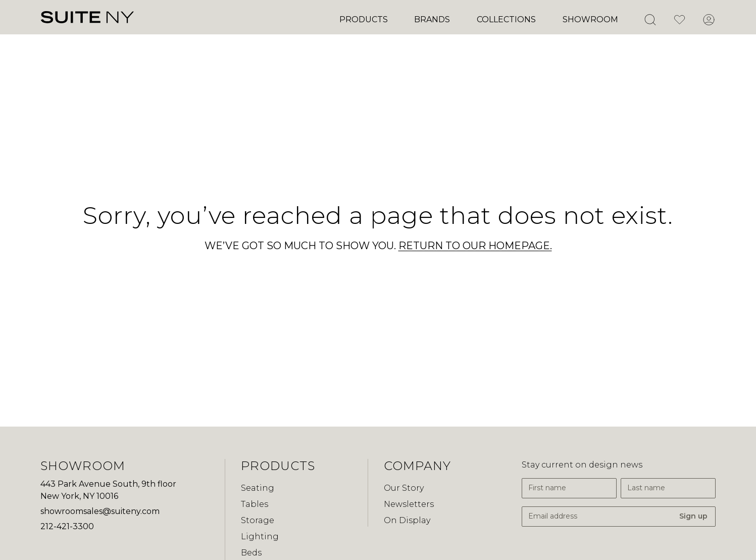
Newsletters (409, 504)
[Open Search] (650, 20)
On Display (407, 520)
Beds (251, 553)
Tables (255, 504)
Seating (258, 488)
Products (364, 19)
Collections (506, 19)
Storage (258, 520)
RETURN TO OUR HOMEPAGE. (475, 246)
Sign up (693, 516)
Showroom (590, 19)
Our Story (404, 488)
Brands (432, 19)
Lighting (260, 536)
